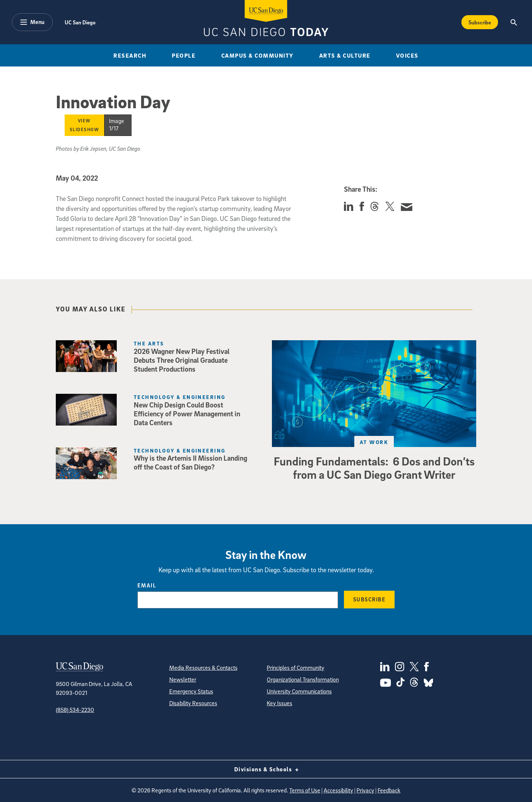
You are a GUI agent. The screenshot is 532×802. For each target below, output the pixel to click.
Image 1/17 (117, 124)
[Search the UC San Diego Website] (514, 22)
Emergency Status (191, 691)
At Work (374, 442)
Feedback (389, 790)
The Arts (149, 343)
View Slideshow (85, 125)
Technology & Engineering (180, 397)
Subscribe (369, 599)
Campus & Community (258, 55)
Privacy (365, 790)
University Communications (299, 691)
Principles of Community (296, 668)
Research (130, 55)
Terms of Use (305, 790)
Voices (407, 55)
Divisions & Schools (266, 769)
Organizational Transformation (303, 679)
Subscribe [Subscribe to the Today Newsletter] (480, 22)
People (184, 55)
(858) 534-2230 (75, 710)
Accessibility (338, 790)
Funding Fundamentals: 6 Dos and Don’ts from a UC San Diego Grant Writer (374, 468)
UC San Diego (80, 22)
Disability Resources (193, 703)
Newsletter (183, 679)
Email (147, 585)
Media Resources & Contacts (203, 668)
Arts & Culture (345, 55)
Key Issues (279, 703)
